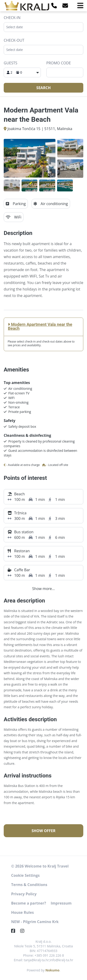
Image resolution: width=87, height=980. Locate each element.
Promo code (59, 63)
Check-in (12, 18)
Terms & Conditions (29, 885)
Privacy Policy (24, 894)
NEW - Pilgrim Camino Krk (35, 922)
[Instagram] (24, 931)
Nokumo (52, 970)
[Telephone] (54, 5)
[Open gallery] (30, 158)
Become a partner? (29, 903)
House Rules (23, 912)
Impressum (61, 903)
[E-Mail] (65, 5)
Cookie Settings (25, 875)
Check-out (14, 40)
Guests (11, 63)
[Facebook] (15, 931)
